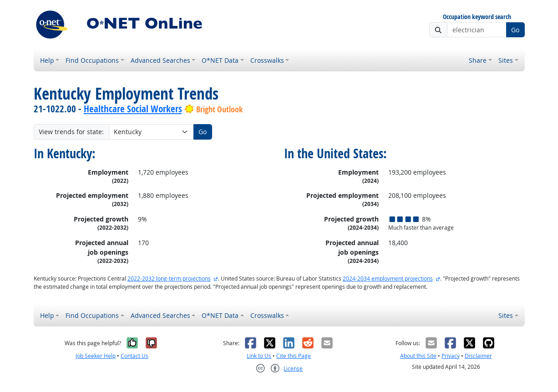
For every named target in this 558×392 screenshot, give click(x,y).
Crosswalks (267, 60)
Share (478, 60)
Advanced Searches (160, 60)
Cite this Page (294, 356)
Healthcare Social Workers (133, 109)
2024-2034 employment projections (388, 279)
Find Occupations (92, 60)
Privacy (451, 356)
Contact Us (134, 356)
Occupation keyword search (477, 17)
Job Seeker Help (96, 356)
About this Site (418, 356)
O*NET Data (220, 60)
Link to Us (259, 356)
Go (515, 30)
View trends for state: (71, 132)
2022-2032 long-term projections (169, 279)
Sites (506, 60)
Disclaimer (478, 356)
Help (47, 60)
